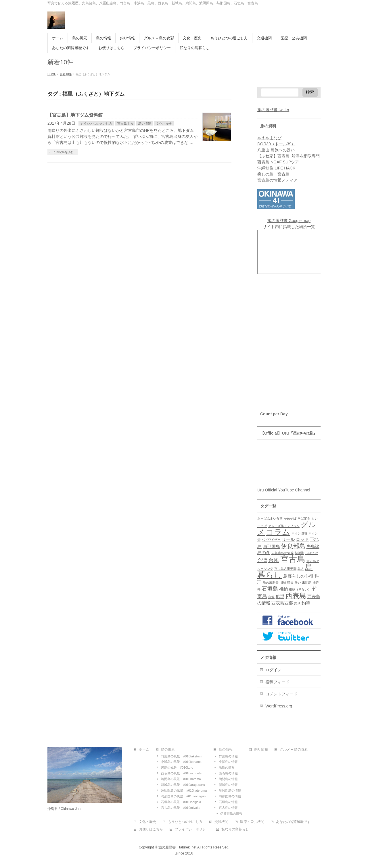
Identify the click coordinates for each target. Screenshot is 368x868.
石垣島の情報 (228, 802)
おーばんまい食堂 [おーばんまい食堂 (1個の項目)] (270, 518)
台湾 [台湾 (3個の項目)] (262, 560)
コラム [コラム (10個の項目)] (278, 532)
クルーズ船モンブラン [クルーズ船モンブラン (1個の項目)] (284, 526)
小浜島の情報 (228, 762)
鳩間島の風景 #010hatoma (181, 779)
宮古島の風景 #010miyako (181, 808)
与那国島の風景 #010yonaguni (184, 796)
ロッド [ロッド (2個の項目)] (302, 539)
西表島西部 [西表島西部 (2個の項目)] (282, 603)
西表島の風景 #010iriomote (181, 773)
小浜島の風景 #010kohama (181, 762)
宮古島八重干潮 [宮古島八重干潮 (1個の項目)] (285, 569)
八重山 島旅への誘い (276, 150)
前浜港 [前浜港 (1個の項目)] (299, 553)
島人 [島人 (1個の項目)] (301, 569)
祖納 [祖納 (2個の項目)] (283, 589)
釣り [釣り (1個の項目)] (297, 603)
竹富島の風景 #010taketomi (182, 756)
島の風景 (168, 750)
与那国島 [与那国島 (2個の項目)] (271, 547)
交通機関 (221, 822)
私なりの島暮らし (235, 829)
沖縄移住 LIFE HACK (276, 168)
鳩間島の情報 (228, 779)
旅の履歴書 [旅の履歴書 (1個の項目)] (271, 582)
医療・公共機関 (252, 822)
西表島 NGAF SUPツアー (280, 162)
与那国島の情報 (230, 796)
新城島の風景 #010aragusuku (183, 785)
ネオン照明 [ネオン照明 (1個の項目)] (299, 533)
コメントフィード (281, 694)
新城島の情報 (228, 785)
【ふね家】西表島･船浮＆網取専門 (289, 156)
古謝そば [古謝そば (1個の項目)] (312, 553)
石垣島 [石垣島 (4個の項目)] (270, 589)
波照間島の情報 (230, 790)
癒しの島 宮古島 (273, 174)
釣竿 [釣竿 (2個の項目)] (306, 603)
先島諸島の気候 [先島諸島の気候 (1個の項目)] (282, 553)
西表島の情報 (228, 773)
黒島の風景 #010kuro (177, 767)
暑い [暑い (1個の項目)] (298, 582)
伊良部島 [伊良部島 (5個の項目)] (293, 546)
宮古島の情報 (228, 808)
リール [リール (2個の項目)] (288, 539)
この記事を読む (63, 152)
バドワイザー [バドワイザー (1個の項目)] (271, 540)
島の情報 (145, 124)
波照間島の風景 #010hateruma (184, 790)
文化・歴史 (164, 124)
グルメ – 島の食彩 (294, 750)
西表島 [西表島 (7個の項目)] (296, 596)
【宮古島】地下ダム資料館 (75, 115)
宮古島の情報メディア (277, 180)
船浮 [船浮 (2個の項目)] (280, 597)
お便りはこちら (151, 829)
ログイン (273, 670)
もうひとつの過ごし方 (96, 124)
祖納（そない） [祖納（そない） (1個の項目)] (300, 589)
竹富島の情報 (228, 756)
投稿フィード (277, 682)
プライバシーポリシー (192, 829)
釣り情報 (261, 750)
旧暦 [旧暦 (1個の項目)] (283, 582)
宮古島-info (125, 124)
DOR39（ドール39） (276, 144)
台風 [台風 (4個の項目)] (274, 560)
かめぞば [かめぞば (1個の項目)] (290, 518)
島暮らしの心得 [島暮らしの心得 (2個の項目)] (298, 576)
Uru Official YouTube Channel (284, 490)
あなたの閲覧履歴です (293, 822)
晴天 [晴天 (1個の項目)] (290, 582)
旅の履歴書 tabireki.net (177, 847)
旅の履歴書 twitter (273, 110)
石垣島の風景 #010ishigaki (181, 802)
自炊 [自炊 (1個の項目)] (271, 597)
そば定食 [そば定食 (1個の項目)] (304, 518)
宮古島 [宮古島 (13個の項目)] (293, 559)
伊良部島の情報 (231, 813)
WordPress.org (279, 706)
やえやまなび (269, 138)
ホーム (144, 750)
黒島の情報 (227, 767)
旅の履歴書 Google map (289, 221)
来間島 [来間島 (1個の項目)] (307, 582)
